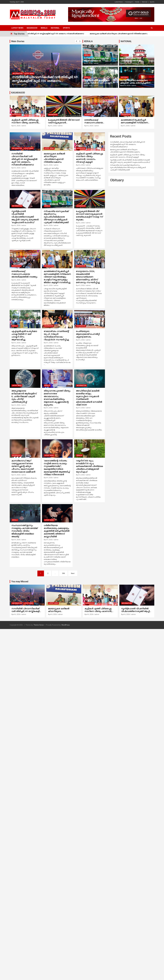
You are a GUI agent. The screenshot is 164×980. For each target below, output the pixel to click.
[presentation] (77, 41)
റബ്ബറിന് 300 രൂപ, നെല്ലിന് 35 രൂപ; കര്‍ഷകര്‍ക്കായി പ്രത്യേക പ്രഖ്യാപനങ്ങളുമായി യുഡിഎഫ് (89, 466)
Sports (152, 2)
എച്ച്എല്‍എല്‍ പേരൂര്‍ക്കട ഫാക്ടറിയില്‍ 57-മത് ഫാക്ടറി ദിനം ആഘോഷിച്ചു (98, 83)
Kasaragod (129, 2)
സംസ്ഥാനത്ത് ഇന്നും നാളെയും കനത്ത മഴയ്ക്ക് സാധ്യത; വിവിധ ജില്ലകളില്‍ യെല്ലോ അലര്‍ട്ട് (25, 531)
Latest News (119, 2)
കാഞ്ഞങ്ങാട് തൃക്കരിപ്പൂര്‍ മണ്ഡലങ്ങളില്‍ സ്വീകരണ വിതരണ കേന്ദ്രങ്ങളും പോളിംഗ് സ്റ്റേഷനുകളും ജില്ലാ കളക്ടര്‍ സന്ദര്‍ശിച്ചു (57, 277)
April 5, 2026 (88, 86)
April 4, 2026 (80, 408)
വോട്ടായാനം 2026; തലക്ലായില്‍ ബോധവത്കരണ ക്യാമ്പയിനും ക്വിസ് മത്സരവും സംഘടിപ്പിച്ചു (88, 277)
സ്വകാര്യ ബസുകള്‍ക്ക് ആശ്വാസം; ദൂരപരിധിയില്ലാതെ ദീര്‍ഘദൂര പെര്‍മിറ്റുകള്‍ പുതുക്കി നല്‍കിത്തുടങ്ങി (56, 217)
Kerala (137, 2)
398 (63, 573)
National (145, 2)
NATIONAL (126, 41)
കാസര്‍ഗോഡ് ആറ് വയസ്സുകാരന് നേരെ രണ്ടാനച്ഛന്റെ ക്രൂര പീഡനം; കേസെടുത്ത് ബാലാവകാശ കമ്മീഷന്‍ (23, 466)
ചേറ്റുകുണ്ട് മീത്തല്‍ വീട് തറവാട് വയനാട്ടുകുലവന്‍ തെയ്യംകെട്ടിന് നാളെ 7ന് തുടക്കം (64, 124)
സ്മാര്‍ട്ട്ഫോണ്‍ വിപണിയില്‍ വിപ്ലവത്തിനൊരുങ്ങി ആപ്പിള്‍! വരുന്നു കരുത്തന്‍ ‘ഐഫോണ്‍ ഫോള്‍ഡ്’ (25, 217)
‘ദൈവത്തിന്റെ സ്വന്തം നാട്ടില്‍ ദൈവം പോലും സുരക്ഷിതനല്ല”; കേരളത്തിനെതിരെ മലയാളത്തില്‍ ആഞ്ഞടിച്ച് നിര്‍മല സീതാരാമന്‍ (57, 468)
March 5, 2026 (125, 86)
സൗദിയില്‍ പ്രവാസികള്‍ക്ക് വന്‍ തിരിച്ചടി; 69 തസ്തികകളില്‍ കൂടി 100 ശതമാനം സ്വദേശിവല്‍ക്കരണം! (53, 34)
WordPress (66, 625)
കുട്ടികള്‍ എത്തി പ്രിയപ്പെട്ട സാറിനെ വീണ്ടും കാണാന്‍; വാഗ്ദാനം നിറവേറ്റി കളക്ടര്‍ (25, 123)
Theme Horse (39, 625)
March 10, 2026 (126, 63)
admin (24, 84)
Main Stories (18, 41)
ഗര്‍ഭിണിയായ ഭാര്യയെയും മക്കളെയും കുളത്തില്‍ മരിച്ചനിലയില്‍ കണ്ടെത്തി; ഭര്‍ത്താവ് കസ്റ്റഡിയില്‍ (57, 531)
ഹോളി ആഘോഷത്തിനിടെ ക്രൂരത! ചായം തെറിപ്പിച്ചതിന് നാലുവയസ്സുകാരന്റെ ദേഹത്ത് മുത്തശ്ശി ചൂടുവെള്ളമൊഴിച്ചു (136, 84)
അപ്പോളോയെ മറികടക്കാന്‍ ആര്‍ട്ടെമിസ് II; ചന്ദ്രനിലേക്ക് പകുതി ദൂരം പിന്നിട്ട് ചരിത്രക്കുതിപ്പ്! (24, 396)
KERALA (88, 41)
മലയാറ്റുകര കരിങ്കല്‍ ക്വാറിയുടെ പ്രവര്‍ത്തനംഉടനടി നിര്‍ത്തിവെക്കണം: (128, 34)
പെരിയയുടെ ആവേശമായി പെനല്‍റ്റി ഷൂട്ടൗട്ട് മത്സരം (88, 334)
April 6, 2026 (16, 84)
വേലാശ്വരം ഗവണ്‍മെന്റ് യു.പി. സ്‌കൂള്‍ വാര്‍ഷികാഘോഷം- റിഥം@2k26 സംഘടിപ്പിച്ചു (56, 335)
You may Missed (20, 581)
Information (18, 73)
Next (73, 573)
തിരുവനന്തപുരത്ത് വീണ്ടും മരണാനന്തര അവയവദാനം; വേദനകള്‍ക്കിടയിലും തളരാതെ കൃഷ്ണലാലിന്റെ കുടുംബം (57, 398)
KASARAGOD (18, 93)
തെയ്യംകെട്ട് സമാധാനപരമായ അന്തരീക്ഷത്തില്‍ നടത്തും (97, 123)
